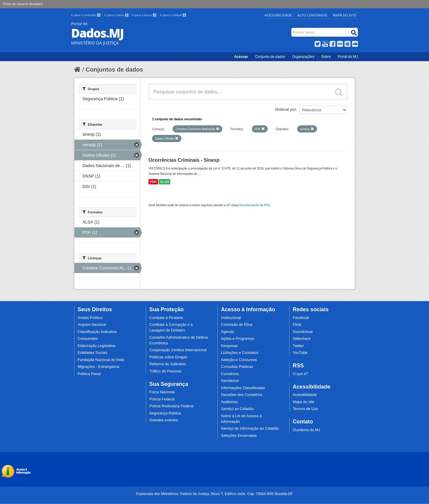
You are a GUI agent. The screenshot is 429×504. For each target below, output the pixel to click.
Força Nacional (162, 392)
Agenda (227, 332)
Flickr (297, 325)
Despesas (229, 346)
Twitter (298, 346)
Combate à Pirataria (166, 318)
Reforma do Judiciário (168, 364)
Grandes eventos (164, 420)
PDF (153, 182)
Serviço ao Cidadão (238, 409)
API (229, 205)
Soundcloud (303, 332)
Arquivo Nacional (92, 325)
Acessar (241, 57)
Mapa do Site (345, 15)
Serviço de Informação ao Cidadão (250, 429)
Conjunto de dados (270, 57)
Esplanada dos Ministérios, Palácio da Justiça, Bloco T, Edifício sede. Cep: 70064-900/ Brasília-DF (214, 494)
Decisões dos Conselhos (242, 395)
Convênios (230, 374)
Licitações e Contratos (240, 353)
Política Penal (89, 374)
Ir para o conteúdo (86, 15)
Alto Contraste (312, 15)
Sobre (326, 57)
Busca (292, 29)
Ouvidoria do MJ (307, 430)
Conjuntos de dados (114, 70)
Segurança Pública (165, 413)
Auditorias (229, 402)
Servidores (230, 381)
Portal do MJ (348, 57)
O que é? (301, 374)
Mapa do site (304, 402)
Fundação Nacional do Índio (101, 360)
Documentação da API (254, 205)
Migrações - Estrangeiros (99, 367)
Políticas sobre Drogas (168, 357)
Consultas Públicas (237, 367)
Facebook (301, 318)
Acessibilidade (278, 15)
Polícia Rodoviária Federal (171, 406)
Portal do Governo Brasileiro (23, 4)
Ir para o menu (117, 15)
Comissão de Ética (237, 325)
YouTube (300, 353)
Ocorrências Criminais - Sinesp (184, 160)
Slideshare (302, 339)
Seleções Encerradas (239, 436)
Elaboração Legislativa (97, 346)
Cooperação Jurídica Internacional (178, 350)
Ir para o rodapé (173, 15)
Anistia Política (90, 318)
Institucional (231, 318)
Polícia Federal (162, 399)
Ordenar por (286, 109)
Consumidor (88, 339)
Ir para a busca (145, 15)
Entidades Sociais (93, 353)
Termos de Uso (305, 409)
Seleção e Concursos (239, 360)
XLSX (164, 182)
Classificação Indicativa (97, 332)
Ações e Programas (238, 339)
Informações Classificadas (243, 388)
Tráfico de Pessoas (165, 371)
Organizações (303, 57)
